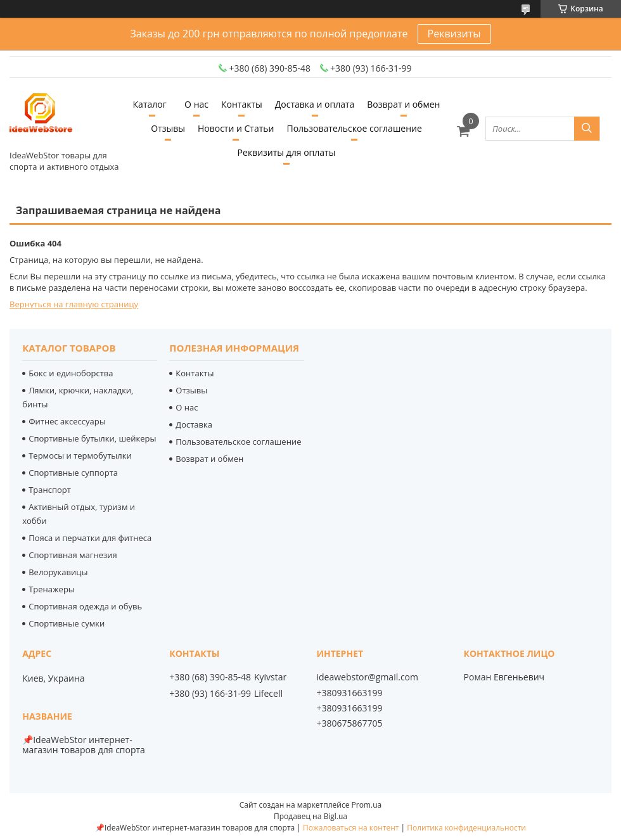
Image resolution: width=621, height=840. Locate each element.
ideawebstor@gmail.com (367, 677)
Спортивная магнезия (73, 555)
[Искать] (587, 129)
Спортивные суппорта (73, 473)
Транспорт (50, 490)
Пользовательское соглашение (354, 128)
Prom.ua (367, 805)
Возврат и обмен (403, 104)
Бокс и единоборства (71, 373)
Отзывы (168, 128)
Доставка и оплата (315, 104)
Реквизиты (454, 34)
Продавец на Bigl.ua (310, 816)
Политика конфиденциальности (466, 828)
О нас (196, 104)
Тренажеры (52, 589)
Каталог (150, 104)
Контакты (242, 104)
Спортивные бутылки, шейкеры (92, 438)
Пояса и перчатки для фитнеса (90, 538)
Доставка (194, 424)
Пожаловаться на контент (351, 828)
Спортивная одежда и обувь (85, 606)
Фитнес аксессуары (67, 421)
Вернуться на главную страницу (74, 304)
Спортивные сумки (67, 623)
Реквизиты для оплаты (287, 152)
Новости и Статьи (236, 128)
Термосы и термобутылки (80, 455)
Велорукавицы (58, 572)
